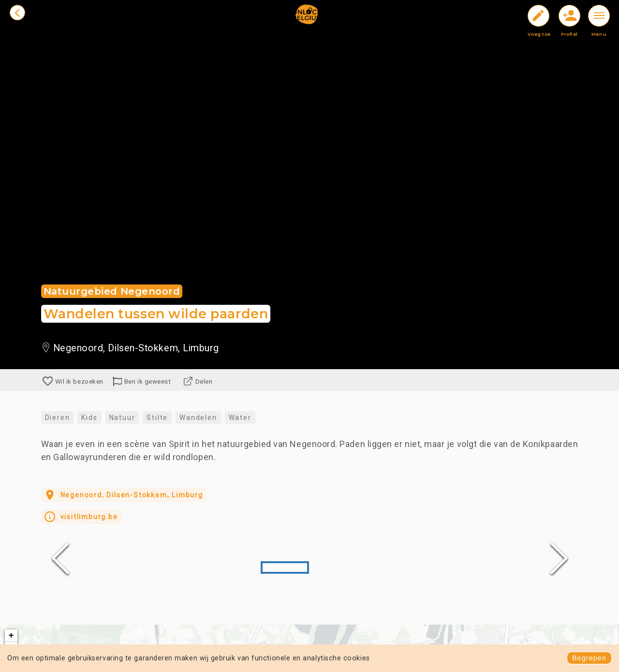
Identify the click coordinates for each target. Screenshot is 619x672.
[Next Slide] (559, 558)
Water (240, 418)
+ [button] (11, 636)
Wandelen (198, 418)
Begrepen (589, 658)
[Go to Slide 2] (334, 567)
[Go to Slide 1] (285, 567)
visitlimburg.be (80, 517)
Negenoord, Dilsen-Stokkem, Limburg (123, 495)
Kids (89, 418)
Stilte (157, 418)
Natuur (122, 418)
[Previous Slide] (60, 558)
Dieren (58, 418)
